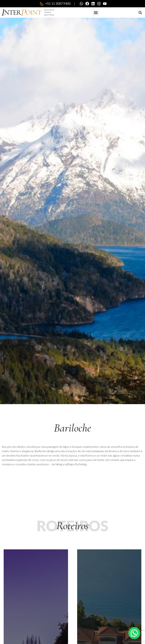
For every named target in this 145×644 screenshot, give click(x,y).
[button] (96, 13)
